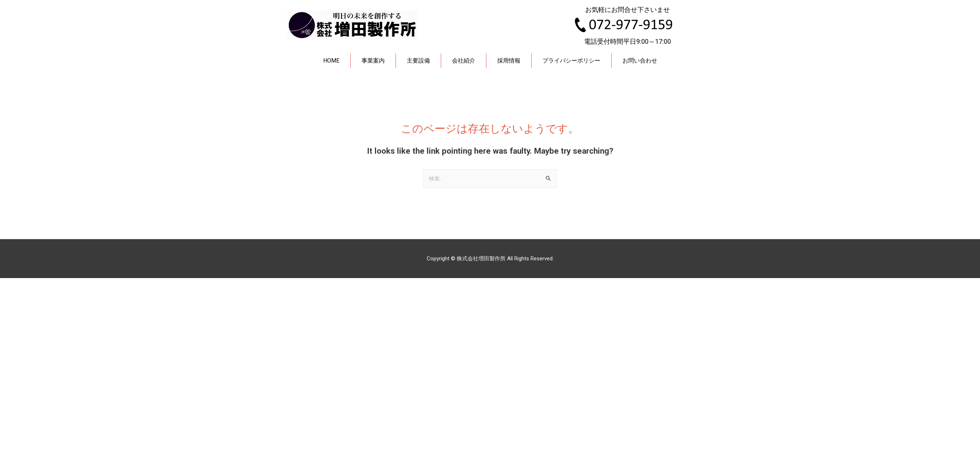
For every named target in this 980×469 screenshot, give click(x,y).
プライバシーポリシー (571, 61)
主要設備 (418, 61)
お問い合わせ (640, 61)
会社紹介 (464, 61)
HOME (331, 61)
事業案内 (373, 61)
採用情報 (509, 61)
